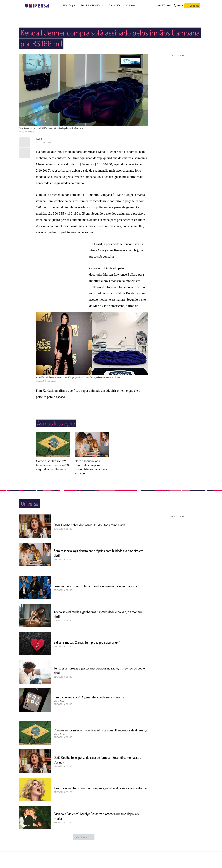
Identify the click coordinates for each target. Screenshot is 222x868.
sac (159, 6)
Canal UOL (115, 6)
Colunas (131, 6)
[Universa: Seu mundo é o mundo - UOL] (37, 6)
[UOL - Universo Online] (52, 6)
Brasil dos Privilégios (92, 6)
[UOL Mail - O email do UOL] (167, 6)
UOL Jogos (69, 6)
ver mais (84, 837)
